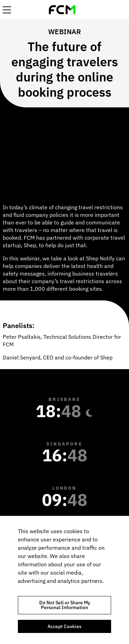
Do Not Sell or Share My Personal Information (65, 605)
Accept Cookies (64, 626)
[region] (64, 580)
